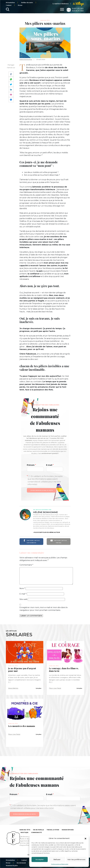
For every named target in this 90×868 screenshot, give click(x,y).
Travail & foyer (53, 830)
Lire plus (39, 688)
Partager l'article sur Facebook (31, 541)
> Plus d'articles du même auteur (46, 532)
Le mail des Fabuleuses (61, 4)
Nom (22, 588)
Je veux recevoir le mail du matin (42, 490)
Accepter (40, 859)
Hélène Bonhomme (26, 60)
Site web (23, 599)
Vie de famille (38, 830)
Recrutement (21, 863)
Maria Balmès (13, 688)
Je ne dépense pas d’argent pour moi (22, 670)
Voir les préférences (76, 859)
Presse (20, 5)
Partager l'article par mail (59, 541)
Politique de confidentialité (60, 864)
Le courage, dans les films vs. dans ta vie (64, 670)
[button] (85, 838)
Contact (9, 5)
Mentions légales (12, 865)
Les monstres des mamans (22, 726)
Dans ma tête (45, 20)
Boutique (24, 832)
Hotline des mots (27, 2)
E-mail (50, 465)
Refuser (57, 859)
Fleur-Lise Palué (55, 688)
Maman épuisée (68, 830)
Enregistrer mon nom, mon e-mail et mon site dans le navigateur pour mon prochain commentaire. (44, 609)
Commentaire (26, 565)
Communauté (36, 832)
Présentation (10, 2)
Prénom (31, 465)
